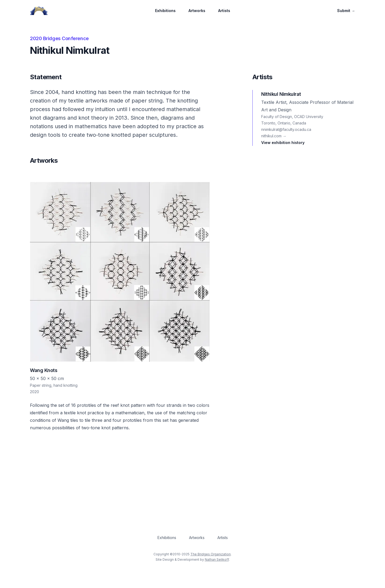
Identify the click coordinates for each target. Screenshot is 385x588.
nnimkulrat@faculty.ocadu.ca (286, 129)
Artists (224, 11)
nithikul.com (274, 136)
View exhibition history (283, 143)
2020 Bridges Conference (59, 38)
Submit (346, 11)
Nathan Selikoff (217, 559)
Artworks (197, 11)
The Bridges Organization (211, 554)
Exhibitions (165, 11)
